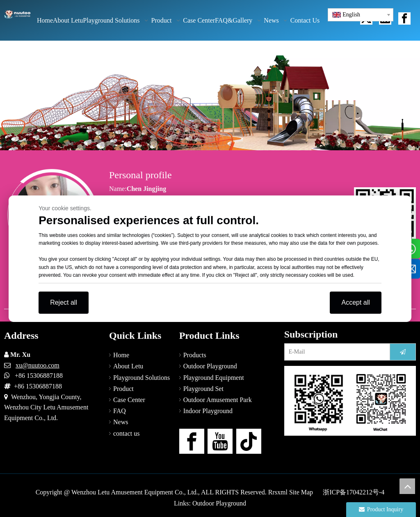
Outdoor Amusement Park (218, 400)
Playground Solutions (142, 378)
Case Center (129, 400)
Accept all (355, 302)
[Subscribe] (403, 352)
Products (195, 355)
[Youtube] (220, 441)
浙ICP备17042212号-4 (354, 492)
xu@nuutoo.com (38, 365)
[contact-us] (350, 401)
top (407, 486)
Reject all (64, 302)
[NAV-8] (210, 95)
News (121, 422)
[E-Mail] (335, 352)
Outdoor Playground (210, 366)
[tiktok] (249, 441)
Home (121, 355)
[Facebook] (192, 441)
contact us (126, 433)
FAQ (120, 411)
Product (123, 389)
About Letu (128, 366)
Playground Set (203, 389)
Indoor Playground (208, 411)
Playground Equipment (214, 378)
